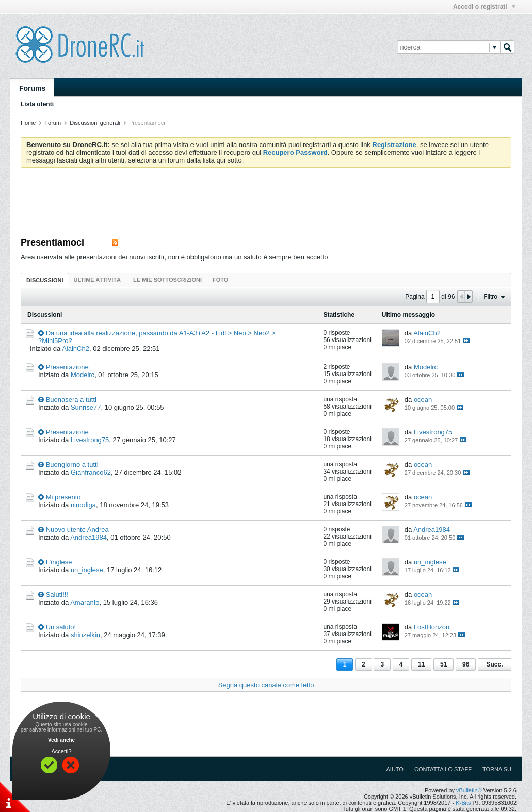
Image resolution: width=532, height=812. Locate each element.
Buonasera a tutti (71, 400)
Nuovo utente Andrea (77, 530)
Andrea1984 (88, 537)
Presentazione (67, 367)
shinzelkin (85, 635)
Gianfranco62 (91, 472)
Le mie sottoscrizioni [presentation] (167, 280)
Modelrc (83, 375)
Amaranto (85, 602)
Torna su (497, 769)
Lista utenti (37, 104)
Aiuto (395, 769)
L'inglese (59, 562)
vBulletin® (469, 790)
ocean (423, 400)
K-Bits (463, 803)
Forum (53, 123)
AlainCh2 (76, 348)
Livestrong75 (90, 440)
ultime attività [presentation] (98, 280)
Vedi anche (61, 740)
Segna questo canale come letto (266, 685)
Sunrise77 (86, 407)
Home (28, 123)
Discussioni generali (95, 123)
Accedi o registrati (484, 7)
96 (466, 664)
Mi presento (63, 497)
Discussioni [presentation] (45, 280)
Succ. (494, 664)
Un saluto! (61, 627)
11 (421, 664)
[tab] (45, 280)
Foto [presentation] (220, 280)
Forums (32, 88)
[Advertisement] (266, 204)
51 (444, 664)
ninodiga (83, 505)
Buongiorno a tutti (72, 465)
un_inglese (87, 570)
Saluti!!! (57, 595)
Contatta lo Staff (443, 769)
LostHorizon (432, 627)
